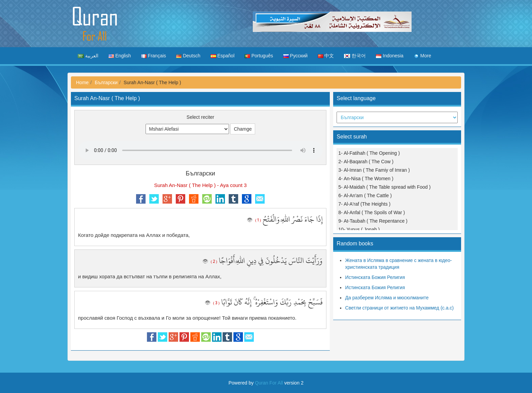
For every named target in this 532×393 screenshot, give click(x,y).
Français (154, 56)
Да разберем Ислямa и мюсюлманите (387, 298)
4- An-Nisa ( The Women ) (366, 179)
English (120, 56)
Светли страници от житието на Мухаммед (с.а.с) (399, 308)
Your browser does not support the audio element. (200, 150)
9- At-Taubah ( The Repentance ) (373, 221)
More (422, 56)
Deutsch (188, 56)
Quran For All (269, 383)
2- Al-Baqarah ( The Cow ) (366, 162)
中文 (326, 56)
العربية (88, 56)
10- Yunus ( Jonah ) (359, 229)
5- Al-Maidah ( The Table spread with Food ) (384, 187)
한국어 (355, 56)
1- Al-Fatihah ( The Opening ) (369, 153)
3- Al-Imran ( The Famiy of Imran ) (374, 170)
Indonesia (390, 56)
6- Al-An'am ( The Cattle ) (365, 195)
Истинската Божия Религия (375, 277)
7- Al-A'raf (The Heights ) (364, 204)
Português (259, 56)
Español (223, 56)
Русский (296, 56)
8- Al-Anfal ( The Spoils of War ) (372, 212)
